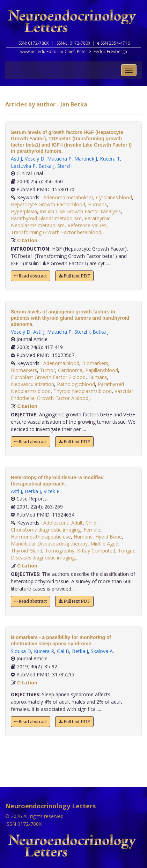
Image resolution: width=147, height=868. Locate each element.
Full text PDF (74, 276)
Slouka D (21, 651)
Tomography (60, 551)
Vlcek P (52, 491)
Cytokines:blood (114, 197)
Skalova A (102, 651)
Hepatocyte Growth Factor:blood (48, 204)
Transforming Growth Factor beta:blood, (57, 232)
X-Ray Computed (96, 551)
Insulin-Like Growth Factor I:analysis (80, 211)
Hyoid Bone (109, 537)
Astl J (16, 159)
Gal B (63, 651)
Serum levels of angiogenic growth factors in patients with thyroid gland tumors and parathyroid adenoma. (70, 318)
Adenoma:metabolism (68, 197)
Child (91, 523)
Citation (27, 240)
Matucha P (59, 159)
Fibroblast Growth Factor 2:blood (48, 377)
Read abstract (31, 276)
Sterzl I (65, 166)
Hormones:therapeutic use (41, 537)
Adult (77, 523)
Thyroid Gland (27, 551)
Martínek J (86, 159)
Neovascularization (32, 384)
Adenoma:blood (61, 363)
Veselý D (35, 159)
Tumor (47, 370)
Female (92, 530)
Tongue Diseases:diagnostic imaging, (73, 554)
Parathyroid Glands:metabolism (46, 218)
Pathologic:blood (76, 384)
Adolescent (56, 523)
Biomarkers (95, 363)
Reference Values (87, 225)
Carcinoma (70, 370)
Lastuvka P (23, 166)
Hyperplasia (24, 211)
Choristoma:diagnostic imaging (46, 530)
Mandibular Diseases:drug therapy (49, 544)
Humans (97, 204)
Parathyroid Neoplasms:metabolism (61, 222)
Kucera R (44, 651)
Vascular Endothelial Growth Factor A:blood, (72, 395)
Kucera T (110, 159)
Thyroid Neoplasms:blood (83, 391)
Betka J (46, 166)
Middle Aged (104, 544)
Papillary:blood (102, 370)
